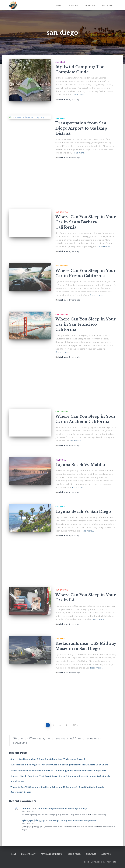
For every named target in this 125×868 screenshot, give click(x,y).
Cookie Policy (74, 854)
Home (59, 5)
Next (74, 725)
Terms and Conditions (51, 854)
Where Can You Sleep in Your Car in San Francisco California (86, 324)
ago (74, 99)
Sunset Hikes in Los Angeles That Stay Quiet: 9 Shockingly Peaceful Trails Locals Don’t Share (59, 765)
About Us (73, 5)
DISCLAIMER (91, 854)
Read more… (80, 95)
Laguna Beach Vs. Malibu (80, 465)
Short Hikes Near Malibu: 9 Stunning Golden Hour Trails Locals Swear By (48, 759)
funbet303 (27, 808)
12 (66, 725)
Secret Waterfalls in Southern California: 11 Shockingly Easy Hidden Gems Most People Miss (58, 770)
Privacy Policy (28, 854)
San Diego (90, 5)
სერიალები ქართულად (33, 821)
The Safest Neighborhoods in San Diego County (61, 808)
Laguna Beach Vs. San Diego (83, 512)
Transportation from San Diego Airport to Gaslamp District (81, 128)
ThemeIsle (111, 862)
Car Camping (62, 212)
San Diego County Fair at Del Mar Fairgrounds (72, 821)
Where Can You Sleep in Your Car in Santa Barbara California (86, 222)
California (107, 5)
